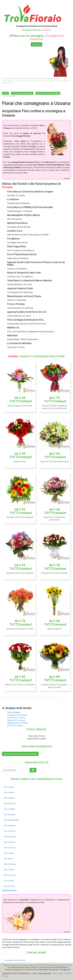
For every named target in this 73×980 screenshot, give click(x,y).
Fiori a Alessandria (12, 820)
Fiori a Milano (9, 798)
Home (5, 93)
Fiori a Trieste (9, 886)
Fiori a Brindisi (10, 815)
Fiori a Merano (10, 803)
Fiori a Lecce (9, 787)
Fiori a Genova (10, 875)
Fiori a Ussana (14, 712)
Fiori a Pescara (10, 864)
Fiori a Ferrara (10, 842)
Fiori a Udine (9, 853)
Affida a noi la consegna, (37, 37)
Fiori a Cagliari (10, 809)
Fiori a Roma (9, 792)
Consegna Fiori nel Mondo (15, 960)
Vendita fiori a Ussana (16, 718)
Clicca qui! (37, 44)
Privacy (5, 976)
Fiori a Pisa (8, 859)
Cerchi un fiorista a (37, 30)
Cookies (68, 973)
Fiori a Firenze (10, 848)
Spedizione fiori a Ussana (18, 723)
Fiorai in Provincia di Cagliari (48, 93)
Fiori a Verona (10, 831)
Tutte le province (9, 890)
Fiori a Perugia (10, 837)
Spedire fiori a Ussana (16, 720)
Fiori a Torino (9, 870)
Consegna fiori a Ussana (17, 715)
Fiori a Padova (10, 826)
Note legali (58, 973)
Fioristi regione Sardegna (22, 93)
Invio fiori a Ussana (15, 725)
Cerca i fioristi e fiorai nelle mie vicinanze (20, 754)
